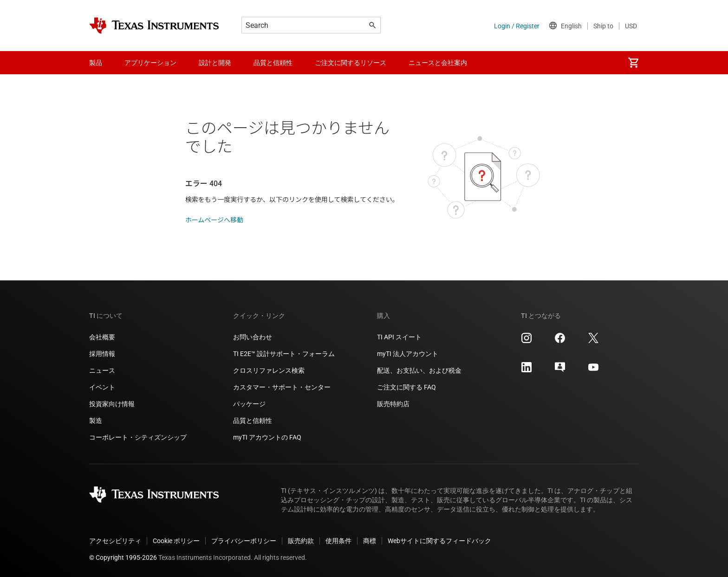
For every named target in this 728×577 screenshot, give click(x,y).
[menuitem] (633, 63)
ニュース (102, 370)
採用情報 (102, 354)
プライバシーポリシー (244, 541)
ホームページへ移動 (214, 220)
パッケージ (249, 404)
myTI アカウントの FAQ (267, 437)
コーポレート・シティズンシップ (138, 437)
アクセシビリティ (115, 541)
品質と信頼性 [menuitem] (273, 63)
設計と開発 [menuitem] (215, 63)
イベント (102, 387)
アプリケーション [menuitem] (150, 63)
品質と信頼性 (253, 421)
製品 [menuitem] (96, 63)
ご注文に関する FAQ (406, 387)
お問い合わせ (253, 337)
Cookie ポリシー (176, 541)
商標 (370, 541)
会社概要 (102, 337)
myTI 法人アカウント (408, 354)
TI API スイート (399, 337)
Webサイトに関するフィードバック (439, 541)
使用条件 (338, 541)
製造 (96, 421)
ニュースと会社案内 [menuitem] (438, 63)
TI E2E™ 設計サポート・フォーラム (284, 354)
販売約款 (301, 541)
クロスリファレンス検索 (269, 370)
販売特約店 (393, 404)
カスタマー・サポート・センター (282, 387)
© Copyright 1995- (123, 558)
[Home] (154, 26)
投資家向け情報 (112, 404)
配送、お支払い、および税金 (419, 370)
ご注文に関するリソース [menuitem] (351, 63)
